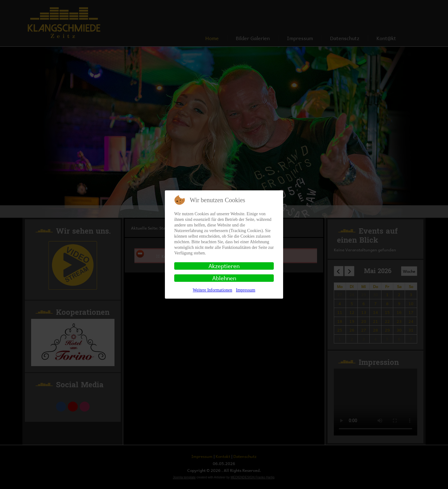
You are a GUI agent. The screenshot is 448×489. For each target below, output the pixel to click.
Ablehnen (224, 278)
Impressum (245, 290)
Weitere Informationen (213, 290)
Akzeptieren (224, 266)
